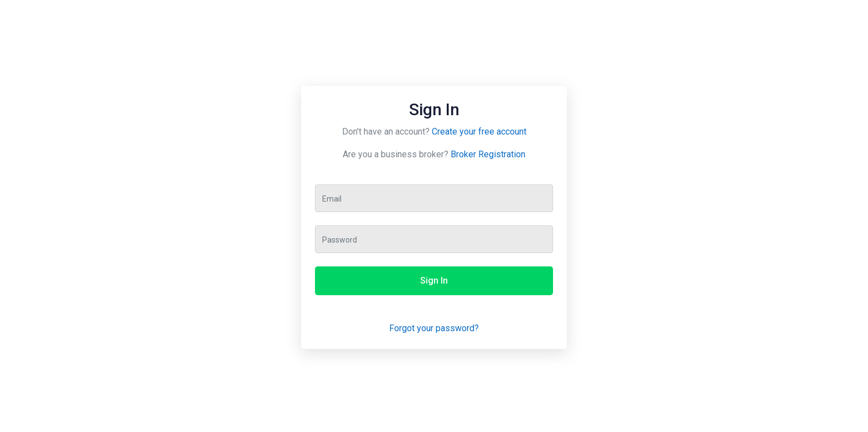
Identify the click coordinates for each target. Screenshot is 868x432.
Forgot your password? (434, 328)
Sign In (434, 281)
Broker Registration (488, 154)
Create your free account (479, 132)
